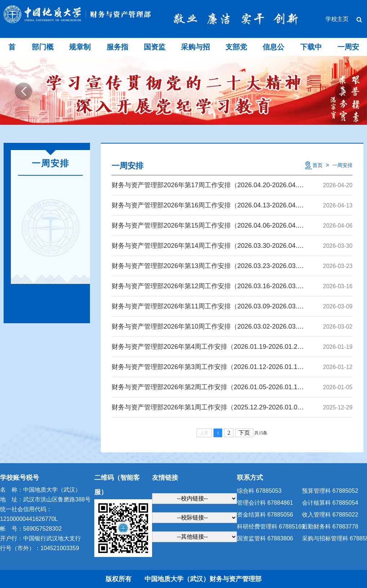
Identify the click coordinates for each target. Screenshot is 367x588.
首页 (318, 165)
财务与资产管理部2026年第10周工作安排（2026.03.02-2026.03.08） (208, 326)
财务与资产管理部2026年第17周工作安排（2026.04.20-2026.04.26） (208, 185)
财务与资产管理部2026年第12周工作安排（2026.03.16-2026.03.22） (208, 286)
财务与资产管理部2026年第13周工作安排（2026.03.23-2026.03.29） (208, 266)
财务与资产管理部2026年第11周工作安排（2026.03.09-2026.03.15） (208, 306)
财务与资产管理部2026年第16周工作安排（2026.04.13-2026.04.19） (208, 205)
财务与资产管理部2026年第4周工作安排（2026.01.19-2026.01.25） (208, 347)
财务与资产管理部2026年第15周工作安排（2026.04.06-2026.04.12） (208, 225)
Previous (23, 91)
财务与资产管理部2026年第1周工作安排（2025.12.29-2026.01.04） (208, 407)
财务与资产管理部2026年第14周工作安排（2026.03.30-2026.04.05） (208, 246)
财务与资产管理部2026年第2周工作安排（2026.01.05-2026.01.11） (208, 387)
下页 (244, 433)
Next (344, 91)
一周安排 (342, 165)
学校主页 (337, 19)
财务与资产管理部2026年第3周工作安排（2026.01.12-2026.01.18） (208, 367)
